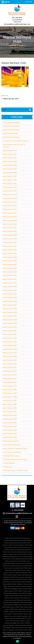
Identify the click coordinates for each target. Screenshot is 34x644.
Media (21, 45)
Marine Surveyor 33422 (10, 231)
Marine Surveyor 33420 (10, 224)
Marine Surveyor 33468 (10, 357)
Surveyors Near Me (9, 463)
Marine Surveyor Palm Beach (12, 445)
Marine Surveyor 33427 (10, 246)
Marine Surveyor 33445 (10, 298)
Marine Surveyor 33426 (10, 243)
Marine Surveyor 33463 (10, 338)
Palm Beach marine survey (11, 456)
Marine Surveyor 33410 (10, 187)
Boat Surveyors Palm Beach (11, 137)
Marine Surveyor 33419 (10, 220)
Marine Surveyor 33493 (10, 419)
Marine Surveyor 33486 (10, 408)
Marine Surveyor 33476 (10, 379)
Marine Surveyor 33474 (10, 375)
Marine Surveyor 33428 (10, 250)
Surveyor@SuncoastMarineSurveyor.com (17, 24)
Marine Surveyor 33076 (10, 151)
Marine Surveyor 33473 (10, 371)
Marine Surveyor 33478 (10, 386)
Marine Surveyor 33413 (10, 198)
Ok (17, 641)
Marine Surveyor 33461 (10, 331)
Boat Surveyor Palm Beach (11, 130)
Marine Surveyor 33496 (10, 423)
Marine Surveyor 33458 (10, 320)
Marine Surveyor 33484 (10, 404)
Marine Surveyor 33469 (10, 360)
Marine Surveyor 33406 (10, 173)
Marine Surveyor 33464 (10, 342)
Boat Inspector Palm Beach (11, 126)
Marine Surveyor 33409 (10, 184)
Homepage (12, 45)
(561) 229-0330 (17, 18)
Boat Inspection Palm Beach (12, 123)
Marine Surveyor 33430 (10, 257)
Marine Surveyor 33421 (10, 228)
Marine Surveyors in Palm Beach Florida (15, 449)
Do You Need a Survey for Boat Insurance (16, 141)
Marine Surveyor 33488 (10, 415)
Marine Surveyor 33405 (10, 169)
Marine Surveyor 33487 (10, 412)
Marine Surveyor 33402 (10, 158)
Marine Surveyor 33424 (10, 235)
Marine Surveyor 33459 (10, 323)
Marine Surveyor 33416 (10, 209)
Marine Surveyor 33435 (10, 276)
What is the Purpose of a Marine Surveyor (16, 471)
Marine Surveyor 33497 (10, 426)
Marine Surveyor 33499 (10, 434)
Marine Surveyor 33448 (10, 309)
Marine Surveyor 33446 (10, 301)
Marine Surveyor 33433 (10, 268)
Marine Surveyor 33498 (10, 430)
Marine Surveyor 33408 (10, 180)
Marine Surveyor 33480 (10, 390)
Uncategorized (7, 467)
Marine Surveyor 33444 (10, 294)
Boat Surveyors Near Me (10, 134)
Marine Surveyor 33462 (10, 334)
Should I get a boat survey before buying (15, 460)
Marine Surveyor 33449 (10, 312)
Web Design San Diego (19, 525)
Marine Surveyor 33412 (10, 195)
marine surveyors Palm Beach (12, 452)
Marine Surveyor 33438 (10, 287)
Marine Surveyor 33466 (10, 349)
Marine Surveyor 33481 (10, 393)
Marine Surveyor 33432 (10, 265)
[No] (32, 637)
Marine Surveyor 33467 (10, 353)
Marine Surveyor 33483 (10, 401)
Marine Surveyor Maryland (11, 441)
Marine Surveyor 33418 (10, 217)
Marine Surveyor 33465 (10, 346)
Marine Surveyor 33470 (10, 364)
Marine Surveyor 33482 (10, 397)
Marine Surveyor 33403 (10, 162)
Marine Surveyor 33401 (10, 154)
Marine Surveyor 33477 (10, 382)
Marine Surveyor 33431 (10, 261)
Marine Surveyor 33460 (10, 327)
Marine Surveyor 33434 (10, 272)
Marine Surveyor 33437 (10, 283)
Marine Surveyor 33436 (10, 279)
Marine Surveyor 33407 (10, 176)
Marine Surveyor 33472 (10, 368)
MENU (7, 2)
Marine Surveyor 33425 (10, 239)
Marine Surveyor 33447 (10, 305)
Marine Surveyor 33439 (10, 290)
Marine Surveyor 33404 (10, 165)
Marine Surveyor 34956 (10, 437)
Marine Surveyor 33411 (10, 191)
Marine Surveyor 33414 (10, 202)
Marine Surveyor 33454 (10, 316)
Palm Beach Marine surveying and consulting (20, 521)
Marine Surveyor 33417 (10, 213)
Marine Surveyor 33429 (10, 254)
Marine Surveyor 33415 (10, 206)
